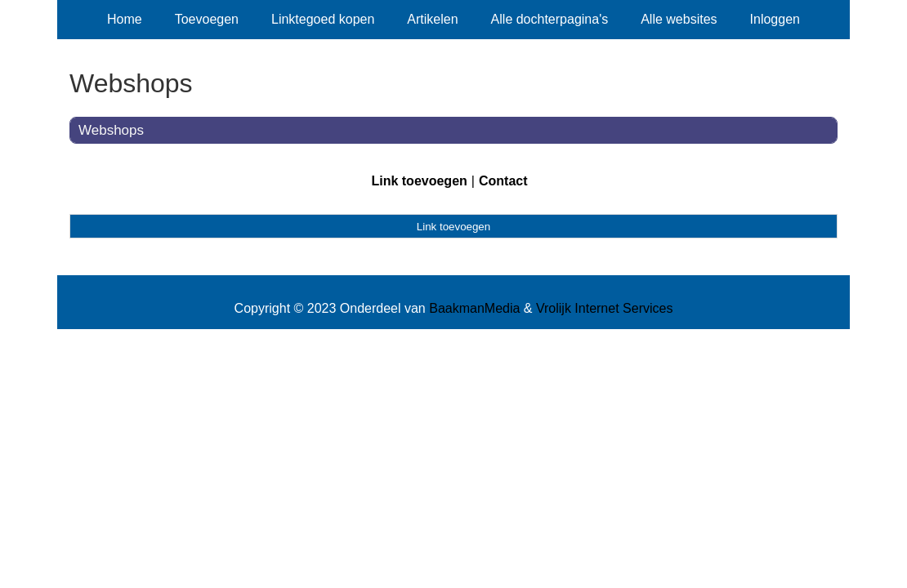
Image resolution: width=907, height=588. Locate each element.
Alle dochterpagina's (550, 19)
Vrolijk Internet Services (604, 308)
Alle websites (679, 19)
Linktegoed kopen (323, 19)
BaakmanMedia (474, 308)
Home (125, 19)
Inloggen (775, 19)
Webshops (111, 130)
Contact (503, 181)
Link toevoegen (419, 181)
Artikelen (432, 19)
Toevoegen (207, 19)
